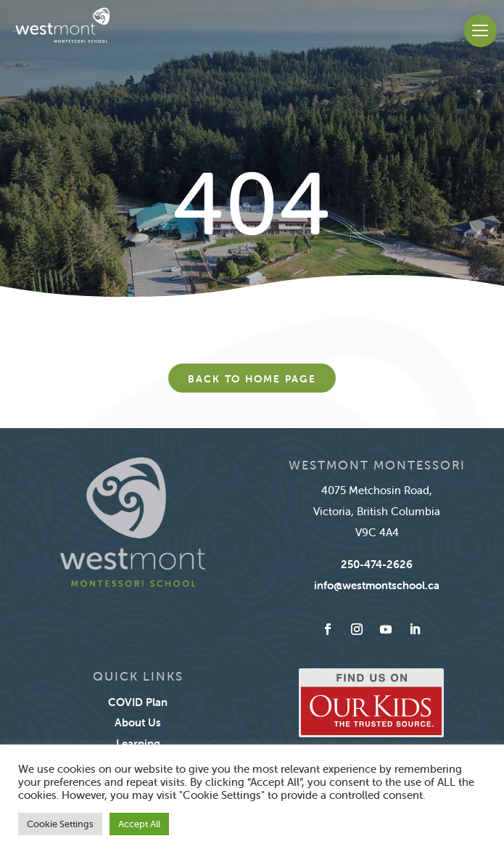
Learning (138, 743)
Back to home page (252, 379)
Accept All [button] (139, 824)
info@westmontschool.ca (377, 585)
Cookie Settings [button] (60, 824)
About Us (138, 722)
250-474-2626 (377, 564)
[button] (480, 31)
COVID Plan (138, 702)
